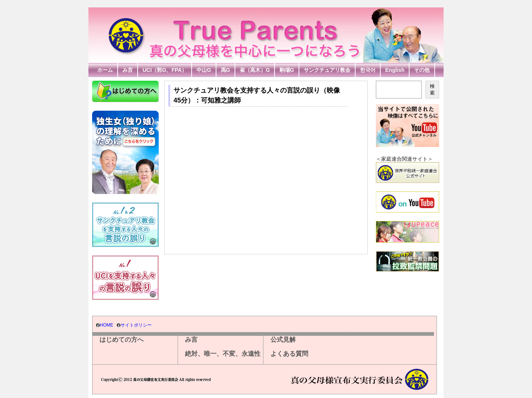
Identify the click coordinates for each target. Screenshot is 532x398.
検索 (432, 89)
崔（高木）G (255, 70)
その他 (422, 70)
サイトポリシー (136, 325)
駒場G (287, 70)
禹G (225, 70)
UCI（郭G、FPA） (165, 70)
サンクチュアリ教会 (327, 70)
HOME (107, 325)
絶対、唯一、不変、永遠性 (223, 354)
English (395, 70)
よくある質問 (289, 354)
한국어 (368, 70)
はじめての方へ (122, 340)
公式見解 (283, 340)
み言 (128, 70)
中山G (204, 70)
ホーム (105, 70)
